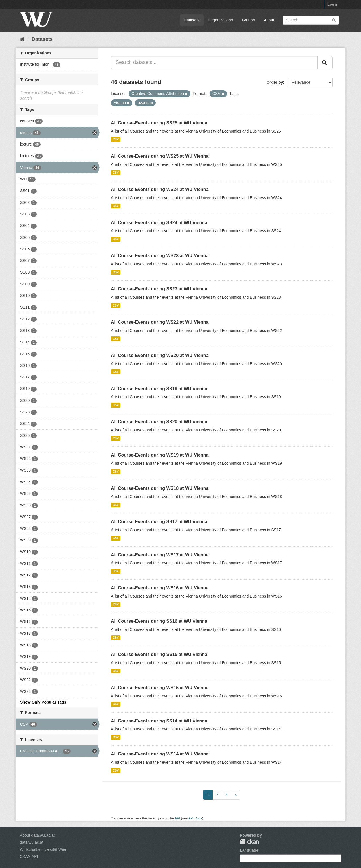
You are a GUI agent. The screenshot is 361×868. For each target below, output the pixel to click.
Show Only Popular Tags (43, 702)
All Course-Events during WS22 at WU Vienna (160, 322)
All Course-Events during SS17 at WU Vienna (159, 522)
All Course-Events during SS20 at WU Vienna (159, 422)
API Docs (195, 818)
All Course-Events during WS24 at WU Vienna (160, 189)
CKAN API (29, 856)
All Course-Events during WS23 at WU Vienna (160, 256)
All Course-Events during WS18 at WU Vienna (160, 488)
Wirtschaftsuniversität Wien (44, 849)
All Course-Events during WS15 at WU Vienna (160, 688)
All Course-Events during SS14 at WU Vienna (159, 721)
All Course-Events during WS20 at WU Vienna (160, 355)
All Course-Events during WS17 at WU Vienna (160, 555)
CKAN (249, 842)
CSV (116, 139)
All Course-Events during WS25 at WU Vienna (160, 156)
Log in (333, 4)
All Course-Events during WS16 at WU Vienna (160, 588)
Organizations (221, 20)
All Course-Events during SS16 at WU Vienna (159, 621)
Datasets (192, 20)
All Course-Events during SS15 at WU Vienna (159, 654)
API (177, 818)
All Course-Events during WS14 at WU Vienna (160, 754)
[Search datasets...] (214, 63)
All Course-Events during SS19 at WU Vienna (159, 389)
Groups (248, 20)
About (269, 20)
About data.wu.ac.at (37, 835)
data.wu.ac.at (31, 842)
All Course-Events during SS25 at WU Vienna (159, 123)
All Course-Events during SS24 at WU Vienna (159, 223)
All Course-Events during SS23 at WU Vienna (159, 289)
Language (249, 850)
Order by (275, 82)
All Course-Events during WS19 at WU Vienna (160, 455)
